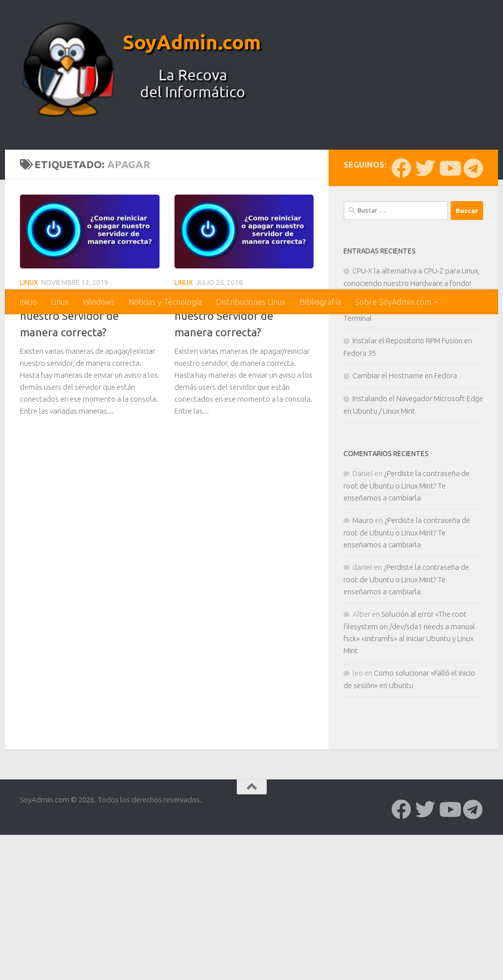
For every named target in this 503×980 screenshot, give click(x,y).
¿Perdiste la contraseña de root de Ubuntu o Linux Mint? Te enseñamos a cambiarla (407, 650)
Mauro (363, 685)
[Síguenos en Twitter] (425, 333)
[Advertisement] (251, 215)
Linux (60, 302)
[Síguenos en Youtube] (449, 333)
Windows (99, 302)
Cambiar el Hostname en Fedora (405, 540)
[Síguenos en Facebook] (401, 333)
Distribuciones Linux (251, 302)
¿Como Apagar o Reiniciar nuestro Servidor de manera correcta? (83, 480)
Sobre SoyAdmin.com (393, 302)
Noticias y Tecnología (165, 302)
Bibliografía (320, 302)
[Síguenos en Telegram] (473, 333)
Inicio (28, 302)
